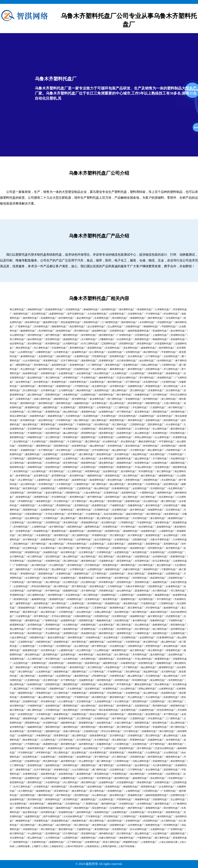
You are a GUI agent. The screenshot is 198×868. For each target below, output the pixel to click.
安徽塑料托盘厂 (105, 744)
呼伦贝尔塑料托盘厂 (112, 731)
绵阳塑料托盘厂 (74, 493)
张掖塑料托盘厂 (143, 395)
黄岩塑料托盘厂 (111, 599)
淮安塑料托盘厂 (54, 339)
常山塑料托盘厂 (161, 429)
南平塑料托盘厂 (96, 497)
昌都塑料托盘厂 (49, 488)
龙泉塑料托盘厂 (47, 356)
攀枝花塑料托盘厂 (148, 442)
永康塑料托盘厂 (82, 356)
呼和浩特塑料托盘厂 (78, 544)
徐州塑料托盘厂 (67, 318)
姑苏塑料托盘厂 (172, 484)
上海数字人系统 (40, 846)
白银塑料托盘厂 (161, 463)
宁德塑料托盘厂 (85, 425)
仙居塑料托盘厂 (51, 454)
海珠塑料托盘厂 (44, 501)
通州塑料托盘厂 (85, 510)
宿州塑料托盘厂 (156, 548)
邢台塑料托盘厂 (129, 442)
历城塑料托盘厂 (89, 429)
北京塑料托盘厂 (87, 552)
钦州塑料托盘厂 (89, 335)
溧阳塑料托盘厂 (161, 412)
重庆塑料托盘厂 (87, 518)
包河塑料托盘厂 (147, 527)
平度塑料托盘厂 (169, 352)
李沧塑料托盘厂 (71, 429)
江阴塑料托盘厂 (138, 425)
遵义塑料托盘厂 (105, 518)
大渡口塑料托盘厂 (173, 403)
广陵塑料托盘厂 (67, 510)
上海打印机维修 (126, 846)
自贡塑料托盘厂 (89, 467)
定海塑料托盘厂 (24, 531)
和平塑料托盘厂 (67, 540)
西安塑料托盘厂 (22, 544)
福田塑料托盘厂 (75, 527)
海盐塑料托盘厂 (141, 454)
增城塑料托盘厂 (151, 327)
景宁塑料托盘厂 (102, 757)
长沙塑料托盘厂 (49, 548)
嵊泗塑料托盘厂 (167, 476)
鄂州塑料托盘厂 (136, 420)
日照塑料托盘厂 (143, 335)
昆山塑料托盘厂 (118, 403)
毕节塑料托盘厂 (167, 442)
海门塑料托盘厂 (100, 484)
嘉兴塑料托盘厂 (129, 471)
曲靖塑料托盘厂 (123, 518)
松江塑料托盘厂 (36, 557)
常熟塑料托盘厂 (71, 437)
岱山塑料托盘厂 (151, 501)
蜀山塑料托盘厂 (98, 501)
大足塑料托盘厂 (161, 834)
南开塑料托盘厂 (31, 488)
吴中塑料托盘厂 (31, 540)
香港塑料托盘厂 (174, 373)
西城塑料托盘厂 (113, 603)
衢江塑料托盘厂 (169, 501)
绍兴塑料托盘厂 (102, 425)
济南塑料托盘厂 (120, 548)
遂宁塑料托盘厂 (107, 765)
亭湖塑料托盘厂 (100, 535)
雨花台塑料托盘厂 (19, 416)
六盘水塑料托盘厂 (93, 493)
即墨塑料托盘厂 (154, 386)
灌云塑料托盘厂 (89, 459)
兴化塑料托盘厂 (169, 480)
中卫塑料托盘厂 (75, 442)
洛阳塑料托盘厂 (130, 493)
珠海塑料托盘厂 (24, 497)
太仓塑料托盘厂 (120, 373)
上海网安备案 (23, 846)
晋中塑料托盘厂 (148, 378)
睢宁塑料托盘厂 (100, 646)
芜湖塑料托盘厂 (179, 335)
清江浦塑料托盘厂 (81, 535)
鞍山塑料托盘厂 (102, 488)
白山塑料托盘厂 (163, 437)
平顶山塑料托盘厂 (144, 467)
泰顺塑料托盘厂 (138, 318)
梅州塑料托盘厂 (109, 804)
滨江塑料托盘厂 (36, 412)
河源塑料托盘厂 (74, 309)
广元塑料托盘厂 (109, 748)
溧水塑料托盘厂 (36, 344)
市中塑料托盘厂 (129, 527)
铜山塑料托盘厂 (71, 412)
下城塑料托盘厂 (118, 505)
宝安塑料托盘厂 (36, 429)
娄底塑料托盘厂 (96, 348)
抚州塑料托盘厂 (167, 348)
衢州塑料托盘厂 (47, 386)
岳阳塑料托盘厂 (154, 420)
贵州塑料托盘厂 (75, 565)
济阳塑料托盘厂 (154, 369)
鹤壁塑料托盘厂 (118, 420)
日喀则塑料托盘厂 (34, 514)
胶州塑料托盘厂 (136, 369)
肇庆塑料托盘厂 (116, 382)
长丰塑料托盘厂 (102, 740)
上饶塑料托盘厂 (161, 335)
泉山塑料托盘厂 (143, 433)
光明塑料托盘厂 (134, 352)
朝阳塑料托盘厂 (154, 403)
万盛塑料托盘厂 (107, 561)
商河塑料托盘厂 (120, 318)
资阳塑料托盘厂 (92, 322)
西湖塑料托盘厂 (89, 433)
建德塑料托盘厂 (29, 331)
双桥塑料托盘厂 (179, 557)
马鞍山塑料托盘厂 (150, 365)
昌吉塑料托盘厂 (22, 442)
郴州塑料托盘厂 (71, 335)
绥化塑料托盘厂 (100, 808)
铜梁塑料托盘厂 (113, 569)
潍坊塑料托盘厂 (107, 727)
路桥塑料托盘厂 (134, 501)
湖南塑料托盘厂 (36, 309)
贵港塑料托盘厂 (78, 365)
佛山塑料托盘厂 (98, 446)
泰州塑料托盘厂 (127, 309)
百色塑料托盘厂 (113, 348)
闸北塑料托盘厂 (64, 369)
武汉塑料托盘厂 (31, 548)
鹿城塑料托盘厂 (131, 531)
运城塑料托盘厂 (107, 782)
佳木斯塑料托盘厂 (99, 753)
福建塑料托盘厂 (82, 403)
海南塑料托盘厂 (102, 812)
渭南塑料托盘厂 (57, 442)
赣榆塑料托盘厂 (105, 620)
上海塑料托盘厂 (40, 527)
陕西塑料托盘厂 (47, 574)
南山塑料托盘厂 (120, 450)
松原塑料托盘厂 (92, 416)
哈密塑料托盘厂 (143, 463)
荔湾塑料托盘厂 (60, 476)
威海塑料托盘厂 (149, 348)
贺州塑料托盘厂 (151, 399)
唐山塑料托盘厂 (69, 518)
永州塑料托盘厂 (148, 322)
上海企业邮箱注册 (168, 842)
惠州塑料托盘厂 (107, 335)
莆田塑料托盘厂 (64, 403)
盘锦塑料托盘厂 (100, 331)
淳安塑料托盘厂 (112, 816)
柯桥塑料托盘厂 (29, 505)
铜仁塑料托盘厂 (82, 420)
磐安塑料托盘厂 (179, 429)
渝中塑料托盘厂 (57, 527)
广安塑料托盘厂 (22, 565)
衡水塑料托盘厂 (179, 331)
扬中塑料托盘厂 (138, 510)
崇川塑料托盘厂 (136, 535)
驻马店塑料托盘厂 (162, 561)
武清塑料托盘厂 (176, 552)
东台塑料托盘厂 (136, 356)
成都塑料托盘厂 (136, 544)
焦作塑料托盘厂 (42, 382)
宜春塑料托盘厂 (131, 365)
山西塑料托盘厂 (96, 569)
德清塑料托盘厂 (96, 531)
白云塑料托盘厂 (54, 429)
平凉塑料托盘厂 (89, 378)
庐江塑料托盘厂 (172, 369)
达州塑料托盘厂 (161, 557)
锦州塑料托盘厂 (107, 395)
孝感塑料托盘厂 (60, 382)
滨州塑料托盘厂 (42, 327)
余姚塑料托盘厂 (149, 531)
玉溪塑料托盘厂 (112, 493)
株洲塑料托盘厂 (176, 518)
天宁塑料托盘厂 (161, 459)
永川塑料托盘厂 (89, 339)
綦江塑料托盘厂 (163, 838)
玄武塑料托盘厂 (174, 510)
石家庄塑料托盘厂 (117, 544)
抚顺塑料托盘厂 (125, 463)
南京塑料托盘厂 (69, 552)
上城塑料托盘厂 (167, 531)
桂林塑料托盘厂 (80, 446)
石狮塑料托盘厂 (44, 352)
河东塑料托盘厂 (54, 463)
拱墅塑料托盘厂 (134, 480)
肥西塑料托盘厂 (87, 407)
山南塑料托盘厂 (125, 437)
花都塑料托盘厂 (136, 386)
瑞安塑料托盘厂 (54, 433)
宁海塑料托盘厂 (176, 454)
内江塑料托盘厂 (42, 348)
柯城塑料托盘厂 (42, 531)
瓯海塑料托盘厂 (98, 480)
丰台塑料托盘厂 (174, 425)
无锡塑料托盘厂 (29, 450)
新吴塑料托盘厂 (143, 412)
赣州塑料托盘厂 (29, 403)
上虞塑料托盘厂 (44, 480)
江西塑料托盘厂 (169, 365)
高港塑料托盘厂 (125, 433)
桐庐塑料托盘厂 (156, 318)
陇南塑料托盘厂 (51, 322)
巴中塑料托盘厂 (93, 565)
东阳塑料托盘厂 (49, 373)
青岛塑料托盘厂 (71, 523)
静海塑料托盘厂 (64, 331)
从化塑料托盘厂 (125, 339)
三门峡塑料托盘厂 (111, 322)
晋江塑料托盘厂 (18, 339)
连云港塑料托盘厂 (97, 327)
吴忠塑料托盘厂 (176, 488)
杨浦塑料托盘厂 (71, 339)
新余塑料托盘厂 (134, 446)
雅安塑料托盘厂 (89, 561)
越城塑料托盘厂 (78, 531)
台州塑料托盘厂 (62, 352)
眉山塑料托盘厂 (165, 565)
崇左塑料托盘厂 (36, 523)
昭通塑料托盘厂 (125, 467)
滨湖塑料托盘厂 (102, 510)
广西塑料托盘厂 (24, 327)
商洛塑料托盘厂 (145, 344)
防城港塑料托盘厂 (55, 309)
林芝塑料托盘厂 (71, 463)
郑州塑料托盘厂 (107, 582)
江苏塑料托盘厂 (82, 450)
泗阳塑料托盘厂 (36, 459)
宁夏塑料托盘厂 (169, 569)
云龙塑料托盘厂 (71, 459)
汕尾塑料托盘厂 (118, 314)
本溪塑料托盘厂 (111, 689)
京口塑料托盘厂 (54, 437)
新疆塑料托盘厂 (82, 574)
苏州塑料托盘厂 (22, 527)
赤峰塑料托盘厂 (36, 467)
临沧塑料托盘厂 (24, 382)
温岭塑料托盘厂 (64, 356)
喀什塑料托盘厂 (125, 395)
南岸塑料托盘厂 (24, 476)
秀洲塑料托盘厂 (64, 505)
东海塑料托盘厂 (161, 433)
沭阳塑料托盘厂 (151, 480)
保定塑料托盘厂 (47, 420)
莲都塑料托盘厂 (165, 527)
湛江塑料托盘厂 (169, 399)
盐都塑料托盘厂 (49, 510)
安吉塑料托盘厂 (62, 480)
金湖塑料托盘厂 (107, 412)
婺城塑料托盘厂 (60, 531)
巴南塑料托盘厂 (82, 369)
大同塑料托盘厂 (51, 518)
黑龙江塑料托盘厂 (137, 574)
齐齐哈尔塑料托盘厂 (56, 514)
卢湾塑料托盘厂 (82, 386)
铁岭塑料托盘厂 (33, 322)
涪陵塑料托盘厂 (134, 327)
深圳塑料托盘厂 (54, 523)
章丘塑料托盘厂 (172, 386)
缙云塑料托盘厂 (131, 476)
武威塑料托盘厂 (148, 416)
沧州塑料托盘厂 (165, 361)
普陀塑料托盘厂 (156, 425)
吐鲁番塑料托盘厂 (121, 488)
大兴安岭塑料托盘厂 (98, 314)
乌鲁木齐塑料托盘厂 (161, 540)
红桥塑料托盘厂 (107, 437)
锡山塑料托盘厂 (143, 459)
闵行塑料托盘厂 (149, 497)
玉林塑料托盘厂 (98, 382)
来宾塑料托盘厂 (22, 471)
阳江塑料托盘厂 (107, 557)
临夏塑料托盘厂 (57, 314)
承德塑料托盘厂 (165, 378)
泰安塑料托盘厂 (113, 365)
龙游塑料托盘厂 (69, 454)
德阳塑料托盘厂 (62, 399)
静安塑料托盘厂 (136, 403)
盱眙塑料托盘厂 (179, 433)
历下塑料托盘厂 (80, 501)
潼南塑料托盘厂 (151, 569)
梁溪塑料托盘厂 (154, 535)
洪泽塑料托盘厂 (47, 484)
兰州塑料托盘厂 (116, 586)
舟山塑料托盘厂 (29, 369)
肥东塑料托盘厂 (107, 429)
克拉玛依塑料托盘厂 (114, 514)
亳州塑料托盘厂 (78, 497)
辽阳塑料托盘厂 (109, 344)
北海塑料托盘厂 (136, 314)
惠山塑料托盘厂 (118, 484)
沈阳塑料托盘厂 (141, 540)
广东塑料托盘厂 (125, 335)
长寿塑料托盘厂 (102, 318)
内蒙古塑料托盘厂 (132, 569)
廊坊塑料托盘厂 (24, 348)
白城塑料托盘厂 (89, 395)
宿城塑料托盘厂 (109, 595)
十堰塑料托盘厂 (148, 493)
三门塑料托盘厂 (123, 407)
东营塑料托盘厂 (116, 446)
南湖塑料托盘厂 (113, 531)
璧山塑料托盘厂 (60, 569)
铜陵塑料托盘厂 (60, 327)
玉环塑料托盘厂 (49, 390)
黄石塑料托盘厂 (158, 518)
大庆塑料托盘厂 (74, 416)
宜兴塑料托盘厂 (174, 390)
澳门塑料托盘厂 (100, 770)
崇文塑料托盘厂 (64, 450)
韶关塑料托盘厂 (107, 706)
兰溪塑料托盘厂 (158, 407)
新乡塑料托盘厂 (98, 399)
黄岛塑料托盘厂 (78, 476)
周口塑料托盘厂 (71, 561)
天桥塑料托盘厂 (174, 450)
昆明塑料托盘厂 (172, 544)
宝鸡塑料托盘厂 (158, 488)
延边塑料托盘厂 (36, 378)
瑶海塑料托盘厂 (113, 476)
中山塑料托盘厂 (57, 565)
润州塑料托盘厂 (179, 412)
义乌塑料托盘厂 (67, 390)
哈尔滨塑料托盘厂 (104, 540)
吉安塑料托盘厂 (151, 382)
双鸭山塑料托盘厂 (144, 437)
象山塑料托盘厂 (71, 433)
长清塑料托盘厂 (69, 407)
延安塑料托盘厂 (165, 416)
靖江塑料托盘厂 (26, 535)
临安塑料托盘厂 (18, 344)
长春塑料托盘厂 (123, 540)
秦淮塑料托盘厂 (36, 463)
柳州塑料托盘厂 (107, 633)
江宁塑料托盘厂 (154, 356)
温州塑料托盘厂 (113, 497)
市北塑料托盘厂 (62, 501)
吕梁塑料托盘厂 (24, 399)
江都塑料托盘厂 (82, 484)
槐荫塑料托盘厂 (96, 476)
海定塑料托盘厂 (105, 655)
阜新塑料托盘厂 (51, 361)
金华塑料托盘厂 (100, 403)
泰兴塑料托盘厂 (154, 505)
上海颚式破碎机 (108, 846)
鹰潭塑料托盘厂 (49, 425)
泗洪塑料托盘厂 (107, 433)
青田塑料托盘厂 (116, 501)
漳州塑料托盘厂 (169, 446)
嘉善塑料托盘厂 (80, 480)
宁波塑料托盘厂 (145, 523)
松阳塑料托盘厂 (125, 429)
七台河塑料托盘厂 (32, 361)
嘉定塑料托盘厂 (85, 318)
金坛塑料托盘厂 (172, 535)
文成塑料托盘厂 (107, 799)
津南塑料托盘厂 (156, 373)
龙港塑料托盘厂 (102, 390)
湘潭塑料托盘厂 (165, 493)
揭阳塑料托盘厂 (24, 569)
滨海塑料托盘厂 (156, 390)
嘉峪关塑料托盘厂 (135, 514)
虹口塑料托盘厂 (98, 352)
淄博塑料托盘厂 (42, 497)
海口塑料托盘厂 (67, 548)
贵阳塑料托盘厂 (154, 544)
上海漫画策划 (92, 846)
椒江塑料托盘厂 (149, 476)
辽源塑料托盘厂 (85, 488)
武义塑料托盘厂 (26, 480)
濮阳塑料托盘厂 (24, 365)
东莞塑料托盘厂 (143, 561)
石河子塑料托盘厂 (70, 361)
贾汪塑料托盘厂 (138, 390)
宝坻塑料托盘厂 (174, 318)
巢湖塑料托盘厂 (29, 356)
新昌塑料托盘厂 (105, 454)
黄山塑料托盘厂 (71, 557)
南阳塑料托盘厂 (22, 314)
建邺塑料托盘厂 (98, 642)
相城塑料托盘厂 (156, 510)
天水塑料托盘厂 (40, 442)
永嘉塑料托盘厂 (67, 373)
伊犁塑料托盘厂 (71, 378)
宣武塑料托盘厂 (167, 497)
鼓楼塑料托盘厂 (49, 540)
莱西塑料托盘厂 (143, 339)
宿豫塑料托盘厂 (136, 505)
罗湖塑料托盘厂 (26, 501)
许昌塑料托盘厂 (60, 348)
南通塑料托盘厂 (64, 386)
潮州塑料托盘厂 (129, 565)
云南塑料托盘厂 (158, 829)
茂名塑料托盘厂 (131, 348)
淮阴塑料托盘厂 (31, 510)
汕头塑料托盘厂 (40, 471)
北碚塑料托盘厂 (116, 352)
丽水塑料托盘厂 (36, 339)
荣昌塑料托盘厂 (111, 565)
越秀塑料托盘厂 (93, 527)
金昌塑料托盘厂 (141, 488)
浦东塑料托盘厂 (163, 523)
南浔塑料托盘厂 (18, 433)
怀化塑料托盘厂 (172, 314)
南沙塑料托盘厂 (151, 352)
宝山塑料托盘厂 (116, 327)
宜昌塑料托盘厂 (163, 467)
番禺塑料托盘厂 (118, 369)
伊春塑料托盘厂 (71, 395)
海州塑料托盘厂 (62, 535)
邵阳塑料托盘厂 (62, 446)
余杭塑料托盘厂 (85, 373)
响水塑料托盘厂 (102, 373)
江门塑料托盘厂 (96, 365)
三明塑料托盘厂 (127, 523)
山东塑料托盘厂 (26, 352)
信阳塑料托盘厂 (143, 557)
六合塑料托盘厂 (138, 373)
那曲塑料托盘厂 (56, 416)
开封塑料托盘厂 (141, 518)
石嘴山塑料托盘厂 (104, 612)
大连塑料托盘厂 (94, 514)
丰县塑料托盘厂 (44, 535)
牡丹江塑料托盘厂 (90, 344)
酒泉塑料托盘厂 (89, 361)
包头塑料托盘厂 (33, 518)
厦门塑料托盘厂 (105, 761)
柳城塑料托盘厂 (92, 309)
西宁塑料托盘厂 (40, 544)
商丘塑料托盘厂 (18, 309)
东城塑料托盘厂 (51, 552)
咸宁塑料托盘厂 (54, 335)
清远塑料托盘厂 (36, 561)
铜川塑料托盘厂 (154, 514)
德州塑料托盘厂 (31, 318)
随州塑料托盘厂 (130, 322)
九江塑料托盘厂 (75, 471)
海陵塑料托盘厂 (54, 459)
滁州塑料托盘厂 (47, 403)
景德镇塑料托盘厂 (90, 523)
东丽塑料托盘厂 (38, 416)
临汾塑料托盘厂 (148, 361)
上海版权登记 (56, 846)
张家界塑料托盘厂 (79, 382)
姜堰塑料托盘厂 (54, 412)
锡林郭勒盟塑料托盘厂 (139, 331)
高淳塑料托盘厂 (47, 331)
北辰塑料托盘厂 (172, 356)
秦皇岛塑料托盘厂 (55, 493)
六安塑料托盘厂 (169, 382)
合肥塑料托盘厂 (123, 552)
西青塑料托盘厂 (54, 395)
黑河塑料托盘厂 (82, 331)
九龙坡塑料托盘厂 (104, 701)
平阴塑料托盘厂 (169, 327)
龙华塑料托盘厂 (118, 386)
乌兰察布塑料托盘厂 (127, 361)
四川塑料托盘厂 (147, 565)
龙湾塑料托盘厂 (82, 505)
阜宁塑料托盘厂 (125, 412)
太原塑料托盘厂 (98, 544)
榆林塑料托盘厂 (107, 378)
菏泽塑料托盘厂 (18, 561)
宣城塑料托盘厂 (49, 318)
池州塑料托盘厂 (109, 309)
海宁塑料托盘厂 (176, 407)
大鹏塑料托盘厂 (107, 339)
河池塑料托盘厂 (165, 322)
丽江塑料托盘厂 (100, 420)
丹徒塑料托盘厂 (179, 459)
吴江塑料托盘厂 (18, 463)
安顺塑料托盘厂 (107, 467)
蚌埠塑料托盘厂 (151, 446)
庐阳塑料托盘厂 (100, 676)
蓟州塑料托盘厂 (54, 344)
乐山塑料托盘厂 (18, 335)
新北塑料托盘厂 (136, 484)
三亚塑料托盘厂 (18, 523)
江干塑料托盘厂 (18, 459)
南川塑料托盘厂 (40, 565)
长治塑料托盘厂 (111, 442)
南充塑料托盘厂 (141, 552)
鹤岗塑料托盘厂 (89, 463)
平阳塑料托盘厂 (100, 356)
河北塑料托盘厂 (42, 569)
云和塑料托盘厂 (105, 407)
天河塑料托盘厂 (138, 450)
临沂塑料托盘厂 (89, 557)
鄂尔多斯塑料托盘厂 (109, 710)
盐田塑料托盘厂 (42, 476)
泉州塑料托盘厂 (174, 548)
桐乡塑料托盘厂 (85, 390)
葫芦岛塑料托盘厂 (77, 314)
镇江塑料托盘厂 (131, 497)
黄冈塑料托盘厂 (78, 348)
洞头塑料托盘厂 (158, 454)
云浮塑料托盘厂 (78, 569)
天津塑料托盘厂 (105, 552)
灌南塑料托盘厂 (89, 412)
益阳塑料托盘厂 (60, 365)
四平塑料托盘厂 (76, 514)
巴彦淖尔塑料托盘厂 (127, 378)
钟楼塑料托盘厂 (36, 437)
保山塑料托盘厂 (107, 684)
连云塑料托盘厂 (29, 484)
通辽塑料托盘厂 (93, 442)
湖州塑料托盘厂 (105, 680)
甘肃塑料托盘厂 (64, 574)
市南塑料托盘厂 (111, 527)
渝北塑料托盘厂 (100, 386)
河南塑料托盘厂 (54, 561)
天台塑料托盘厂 (143, 429)
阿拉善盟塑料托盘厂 (71, 322)
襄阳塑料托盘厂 (44, 446)
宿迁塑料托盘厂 (54, 557)
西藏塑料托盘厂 (156, 574)
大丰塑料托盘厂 (64, 484)
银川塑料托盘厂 (57, 544)
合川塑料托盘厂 (18, 557)
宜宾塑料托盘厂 (40, 314)
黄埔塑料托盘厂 (33, 407)
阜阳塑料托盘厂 (93, 471)
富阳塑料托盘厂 (118, 356)
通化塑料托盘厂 (107, 463)
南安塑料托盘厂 (78, 327)
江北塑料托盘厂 (107, 629)
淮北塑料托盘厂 (109, 523)
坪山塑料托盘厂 (100, 369)
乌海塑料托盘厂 (18, 493)
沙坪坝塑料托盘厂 (101, 450)
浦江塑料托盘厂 (87, 454)
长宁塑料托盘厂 (47, 450)
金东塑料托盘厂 (107, 625)
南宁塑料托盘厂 (85, 548)
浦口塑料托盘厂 (36, 395)
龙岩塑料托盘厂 (111, 471)
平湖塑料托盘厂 (36, 433)
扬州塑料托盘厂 (47, 369)
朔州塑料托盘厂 (36, 493)
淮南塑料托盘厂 (67, 425)
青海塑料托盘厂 (29, 574)
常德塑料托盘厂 (134, 399)
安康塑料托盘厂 (107, 361)
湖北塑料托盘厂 (125, 557)
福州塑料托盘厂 (29, 386)
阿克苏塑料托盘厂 (128, 416)
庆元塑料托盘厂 (31, 390)
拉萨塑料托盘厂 (85, 540)
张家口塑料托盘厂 (43, 399)
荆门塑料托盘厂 (116, 399)
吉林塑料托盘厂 (118, 574)
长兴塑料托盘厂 (47, 505)
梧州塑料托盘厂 (172, 420)
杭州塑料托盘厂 (105, 578)
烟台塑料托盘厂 (31, 425)
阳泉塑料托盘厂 (54, 467)
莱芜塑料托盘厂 (125, 561)
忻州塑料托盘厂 (29, 420)
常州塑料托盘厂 (147, 471)
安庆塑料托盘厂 (105, 778)
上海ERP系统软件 (74, 846)
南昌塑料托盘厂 (138, 548)
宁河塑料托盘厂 (154, 314)
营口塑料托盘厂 (54, 378)
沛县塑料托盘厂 (172, 505)
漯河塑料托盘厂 (36, 335)
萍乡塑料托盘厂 (60, 497)
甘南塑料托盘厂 (158, 552)
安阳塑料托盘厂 (26, 446)
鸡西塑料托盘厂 (67, 488)
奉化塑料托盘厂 (116, 480)
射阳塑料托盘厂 (18, 437)
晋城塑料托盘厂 (161, 331)
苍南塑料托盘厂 (179, 339)
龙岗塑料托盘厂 (105, 723)
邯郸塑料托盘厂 (71, 467)
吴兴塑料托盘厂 (123, 454)
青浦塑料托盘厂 (145, 309)
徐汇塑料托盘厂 (165, 471)
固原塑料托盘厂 (18, 467)
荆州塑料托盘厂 (42, 365)
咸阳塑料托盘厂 (179, 463)
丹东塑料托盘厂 (109, 416)
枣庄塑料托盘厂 (57, 471)
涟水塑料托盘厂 (107, 459)
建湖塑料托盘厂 (125, 459)
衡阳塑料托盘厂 (107, 659)
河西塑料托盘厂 (102, 616)
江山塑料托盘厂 (102, 650)
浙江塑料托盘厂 (120, 425)
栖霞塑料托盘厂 (89, 437)
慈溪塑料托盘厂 (100, 505)
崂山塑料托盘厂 (156, 450)
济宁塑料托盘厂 (134, 382)
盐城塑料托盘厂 (80, 352)
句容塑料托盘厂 (154, 484)
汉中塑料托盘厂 (161, 395)
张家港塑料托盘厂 (99, 736)
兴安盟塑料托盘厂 (164, 344)
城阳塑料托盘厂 (51, 407)
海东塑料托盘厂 (172, 514)
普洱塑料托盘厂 (80, 399)
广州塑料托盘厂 (102, 548)
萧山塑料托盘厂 (120, 390)
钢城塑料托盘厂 (161, 339)
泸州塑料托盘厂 (64, 420)
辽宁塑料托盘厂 (100, 574)
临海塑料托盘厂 (31, 373)
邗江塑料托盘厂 (118, 535)
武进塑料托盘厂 (120, 510)
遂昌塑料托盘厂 (33, 454)
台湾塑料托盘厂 (71, 344)
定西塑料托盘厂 (118, 331)
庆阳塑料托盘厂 (127, 344)
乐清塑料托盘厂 (18, 412)
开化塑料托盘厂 (141, 407)
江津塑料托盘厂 (163, 309)
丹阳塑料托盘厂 (107, 591)
